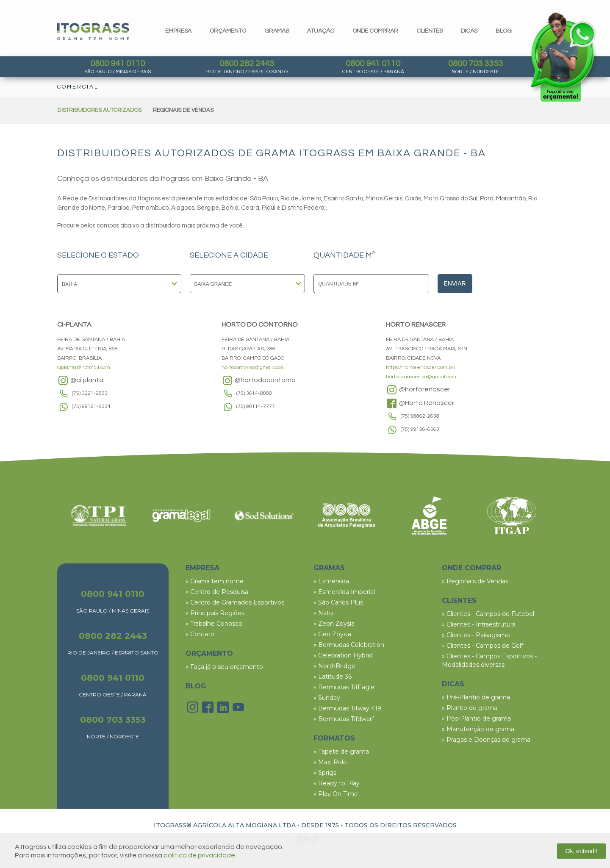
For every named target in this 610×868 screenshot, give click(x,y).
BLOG (196, 686)
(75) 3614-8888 (254, 393)
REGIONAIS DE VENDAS (183, 110)
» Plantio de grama (470, 708)
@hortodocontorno (259, 380)
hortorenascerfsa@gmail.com (421, 377)
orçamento (228, 31)
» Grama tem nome (215, 581)
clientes (430, 31)
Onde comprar (375, 31)
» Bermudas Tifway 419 (347, 708)
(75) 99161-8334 (91, 406)
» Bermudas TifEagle (344, 687)
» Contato (200, 634)
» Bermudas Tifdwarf (344, 719)
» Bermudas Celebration (349, 645)
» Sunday (327, 698)
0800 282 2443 (247, 64)
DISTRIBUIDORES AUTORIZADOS (99, 110)
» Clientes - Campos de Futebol (488, 614)
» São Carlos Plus (338, 602)
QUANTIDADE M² (344, 255)
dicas (469, 31)
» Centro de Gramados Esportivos (235, 602)
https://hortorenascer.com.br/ (421, 367)
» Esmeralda (331, 581)
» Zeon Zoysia (334, 624)
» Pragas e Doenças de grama (486, 740)
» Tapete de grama (341, 752)
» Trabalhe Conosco (214, 624)
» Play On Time (336, 794)
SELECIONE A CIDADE (229, 255)
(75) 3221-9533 (90, 393)
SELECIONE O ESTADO (98, 255)
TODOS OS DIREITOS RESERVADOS (401, 825)
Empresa (178, 31)
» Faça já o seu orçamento (224, 667)
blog (504, 31)
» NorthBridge (334, 666)
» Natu (323, 613)
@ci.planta (80, 380)
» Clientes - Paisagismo (476, 635)
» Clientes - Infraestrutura (479, 624)
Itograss (93, 32)
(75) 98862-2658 (420, 416)
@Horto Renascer (420, 403)
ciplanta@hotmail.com (84, 367)
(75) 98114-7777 (256, 406)
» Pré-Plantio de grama (476, 697)
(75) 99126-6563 (420, 429)
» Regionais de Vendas (475, 581)
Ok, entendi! (582, 851)
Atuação (321, 31)
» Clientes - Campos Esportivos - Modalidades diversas (489, 660)
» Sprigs (325, 773)
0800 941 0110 (118, 64)
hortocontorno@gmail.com (253, 367)
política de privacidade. (200, 855)
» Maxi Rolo (330, 762)
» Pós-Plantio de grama (476, 718)
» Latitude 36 (333, 677)
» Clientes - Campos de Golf (482, 646)
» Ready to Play (337, 783)
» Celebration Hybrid (343, 655)
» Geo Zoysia (332, 634)
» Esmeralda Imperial (344, 592)
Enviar (455, 283)
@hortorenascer (418, 390)
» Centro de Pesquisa (217, 592)
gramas (277, 31)
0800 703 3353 (476, 64)
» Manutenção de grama (478, 729)
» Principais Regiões (215, 613)
